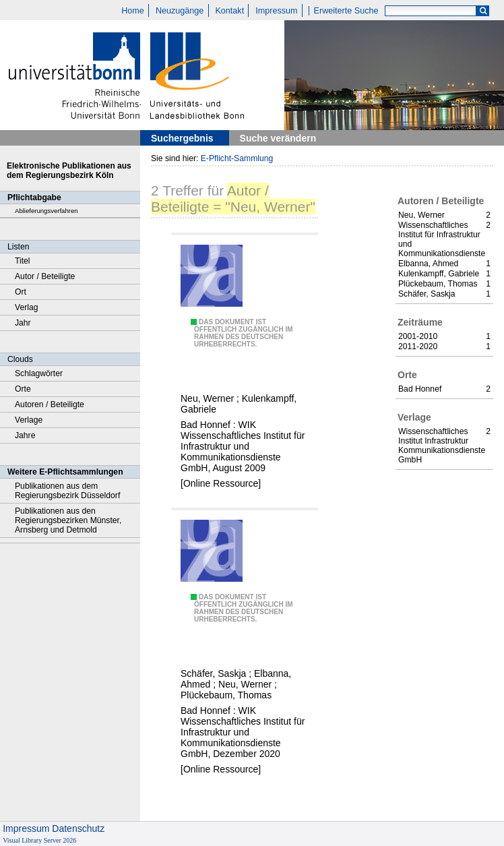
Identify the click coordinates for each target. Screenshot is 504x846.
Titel (23, 261)
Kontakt (229, 11)
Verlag (27, 307)
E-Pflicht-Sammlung (237, 158)
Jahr (23, 323)
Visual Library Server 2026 (39, 840)
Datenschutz (78, 828)
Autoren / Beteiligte (50, 404)
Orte (23, 389)
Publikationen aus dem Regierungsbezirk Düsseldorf (67, 491)
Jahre (25, 435)
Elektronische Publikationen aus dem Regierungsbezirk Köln (69, 171)
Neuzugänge (180, 11)
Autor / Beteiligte (45, 276)
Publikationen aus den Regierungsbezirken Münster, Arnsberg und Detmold (68, 520)
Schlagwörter (39, 373)
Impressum (276, 11)
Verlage (29, 420)
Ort (21, 292)
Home (133, 11)
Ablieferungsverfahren (46, 211)
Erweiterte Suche (346, 11)
